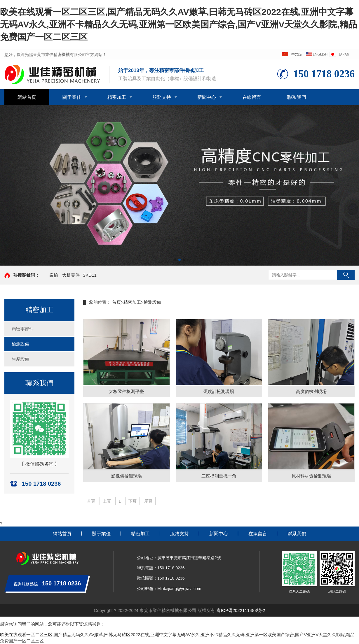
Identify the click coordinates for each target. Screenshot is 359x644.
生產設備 (20, 359)
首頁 (116, 302)
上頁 (107, 501)
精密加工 (117, 97)
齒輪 (54, 275)
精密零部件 (23, 329)
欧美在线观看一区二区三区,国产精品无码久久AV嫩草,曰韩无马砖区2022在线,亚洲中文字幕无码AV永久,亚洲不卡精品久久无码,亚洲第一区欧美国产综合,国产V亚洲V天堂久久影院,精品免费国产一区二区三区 (178, 24)
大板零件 (71, 275)
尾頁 (148, 501)
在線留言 (252, 97)
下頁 (133, 501)
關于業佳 (72, 97)
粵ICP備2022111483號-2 (241, 610)
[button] (175, 260)
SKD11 (90, 275)
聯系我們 (297, 97)
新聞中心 (207, 97)
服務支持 (162, 97)
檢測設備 (20, 344)
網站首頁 (27, 97)
